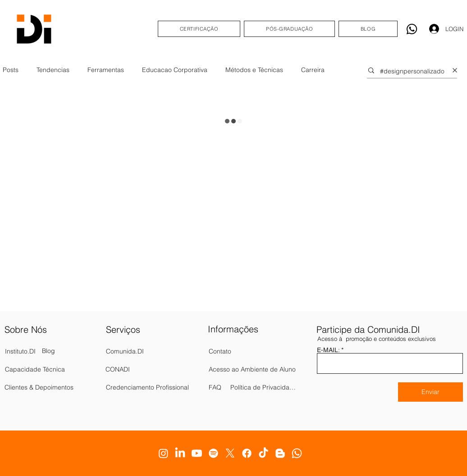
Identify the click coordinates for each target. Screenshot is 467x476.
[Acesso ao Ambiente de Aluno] (253, 369)
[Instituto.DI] (40, 351)
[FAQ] (223, 387)
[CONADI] (155, 369)
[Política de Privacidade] (264, 387)
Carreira (313, 70)
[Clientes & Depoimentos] (49, 387)
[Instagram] (163, 453)
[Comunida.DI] (156, 351)
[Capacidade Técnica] (52, 369)
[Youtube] (197, 453)
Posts (11, 70)
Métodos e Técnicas (254, 70)
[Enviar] (430, 392)
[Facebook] (247, 453)
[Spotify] (213, 453)
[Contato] (235, 351)
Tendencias (53, 70)
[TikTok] (263, 453)
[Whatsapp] (412, 29)
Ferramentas (106, 70)
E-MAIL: (328, 350)
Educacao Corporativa (175, 70)
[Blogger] (280, 453)
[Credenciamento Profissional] (156, 387)
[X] (230, 453)
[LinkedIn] (180, 453)
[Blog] (51, 351)
